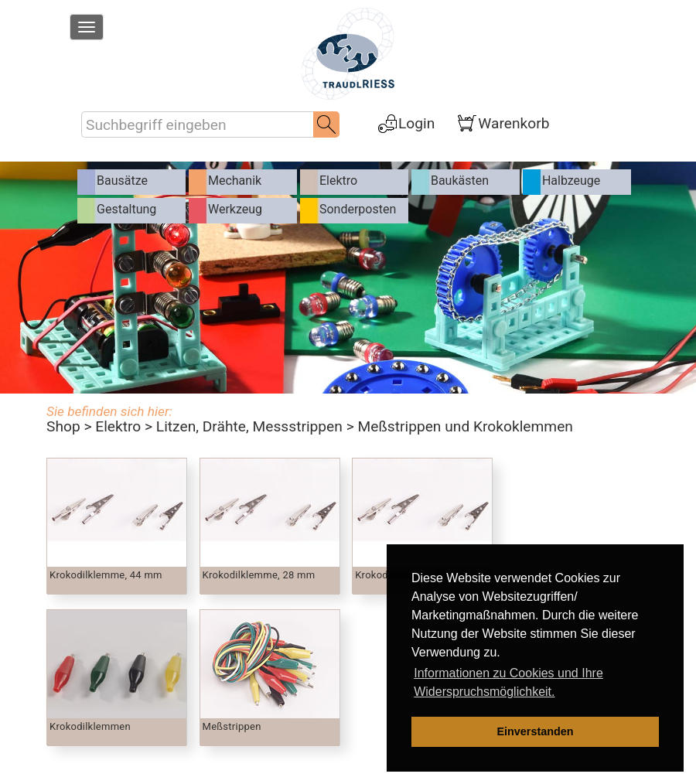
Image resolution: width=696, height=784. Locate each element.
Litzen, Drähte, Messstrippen (249, 426)
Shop (63, 426)
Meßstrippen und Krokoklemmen (465, 426)
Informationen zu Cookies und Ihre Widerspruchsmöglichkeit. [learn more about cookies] (508, 682)
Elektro (118, 426)
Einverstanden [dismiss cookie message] (535, 731)
